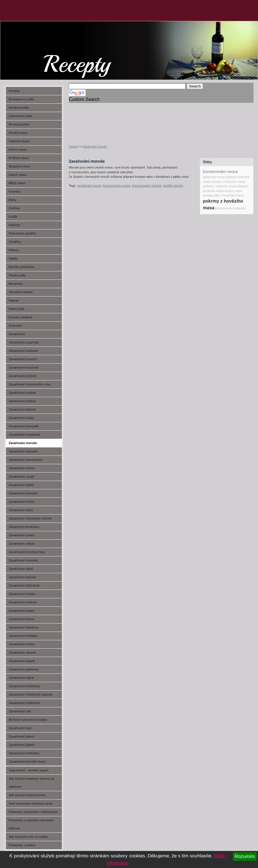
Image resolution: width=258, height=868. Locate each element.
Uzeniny (15, 191)
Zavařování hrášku (22, 594)
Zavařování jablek (22, 745)
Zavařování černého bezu (27, 762)
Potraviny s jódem (22, 845)
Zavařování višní (21, 510)
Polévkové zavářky (22, 233)
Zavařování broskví (23, 359)
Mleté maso (17, 183)
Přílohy (14, 250)
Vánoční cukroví (21, 292)
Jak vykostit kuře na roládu (29, 837)
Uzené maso (18, 175)
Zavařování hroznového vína (30, 384)
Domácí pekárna (21, 317)
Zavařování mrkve (22, 644)
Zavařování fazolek (22, 577)
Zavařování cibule (22, 544)
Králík (13, 217)
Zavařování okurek (22, 653)
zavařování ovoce (89, 186)
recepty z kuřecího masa (228, 182)
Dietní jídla (17, 309)
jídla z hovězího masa (229, 195)
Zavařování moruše (95, 147)
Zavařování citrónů (22, 376)
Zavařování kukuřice (24, 627)
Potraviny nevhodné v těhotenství (33, 812)
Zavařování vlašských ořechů (30, 518)
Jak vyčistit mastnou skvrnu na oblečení (31, 783)
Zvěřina (14, 208)
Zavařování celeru (22, 535)
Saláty (13, 258)
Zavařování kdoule (22, 409)
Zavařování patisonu (24, 669)
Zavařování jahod (21, 736)
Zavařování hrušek (22, 393)
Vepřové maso (19, 141)
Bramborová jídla (21, 99)
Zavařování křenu (21, 619)
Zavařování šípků (21, 485)
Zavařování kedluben (24, 753)
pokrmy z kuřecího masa (220, 186)
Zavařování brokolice (24, 527)
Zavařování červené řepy (27, 552)
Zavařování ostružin (23, 451)
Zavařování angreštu (24, 342)
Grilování (15, 326)
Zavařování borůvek (23, 351)
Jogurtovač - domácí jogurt (29, 770)
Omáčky (15, 242)
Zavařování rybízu (22, 468)
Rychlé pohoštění (22, 267)
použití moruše (173, 186)
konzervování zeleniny (230, 208)
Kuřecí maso (18, 150)
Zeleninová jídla (20, 116)
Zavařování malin (21, 418)
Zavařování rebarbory (24, 686)
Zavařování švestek (23, 493)
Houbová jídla (19, 108)
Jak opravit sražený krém (27, 795)
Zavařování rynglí (21, 476)
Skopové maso (20, 166)
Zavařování (17, 334)
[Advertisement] (87, 120)
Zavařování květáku (23, 636)
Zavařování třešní (21, 502)
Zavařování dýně (21, 569)
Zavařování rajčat (21, 678)
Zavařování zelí (20, 711)
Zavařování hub (20, 728)
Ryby (12, 200)
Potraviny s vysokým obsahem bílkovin (31, 824)
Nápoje (14, 300)
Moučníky (16, 284)
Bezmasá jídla (19, 124)
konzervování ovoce (117, 186)
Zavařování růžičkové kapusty (31, 694)
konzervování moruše (147, 186)
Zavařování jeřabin (22, 401)
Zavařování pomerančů (25, 460)
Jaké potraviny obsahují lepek (31, 803)
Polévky (15, 225)
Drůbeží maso (19, 158)
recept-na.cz (32, 42)
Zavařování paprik (22, 661)
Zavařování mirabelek (24, 435)
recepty (73, 147)
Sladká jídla (17, 275)
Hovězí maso (18, 133)
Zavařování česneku (23, 560)
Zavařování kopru (22, 611)
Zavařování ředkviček (24, 703)
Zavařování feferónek (24, 585)
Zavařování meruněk (24, 426)
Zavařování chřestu (23, 602)
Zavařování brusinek (24, 367)
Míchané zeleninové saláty (28, 720)
